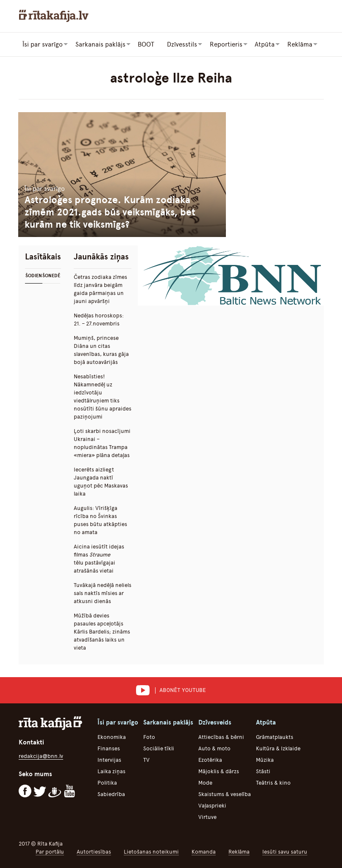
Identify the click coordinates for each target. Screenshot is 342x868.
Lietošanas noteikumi (151, 851)
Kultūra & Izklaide (278, 748)
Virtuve (207, 817)
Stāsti (263, 771)
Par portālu (50, 851)
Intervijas (109, 759)
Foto (149, 737)
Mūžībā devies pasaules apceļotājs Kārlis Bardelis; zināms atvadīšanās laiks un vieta (102, 631)
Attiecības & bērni (221, 737)
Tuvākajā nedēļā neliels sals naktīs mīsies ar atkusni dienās (103, 593)
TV (146, 759)
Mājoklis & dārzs (219, 771)
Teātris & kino (273, 782)
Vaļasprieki (212, 805)
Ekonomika (112, 737)
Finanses (109, 748)
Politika (107, 782)
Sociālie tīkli (159, 748)
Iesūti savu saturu (285, 851)
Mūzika (265, 759)
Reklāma (239, 851)
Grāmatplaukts (275, 737)
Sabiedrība (111, 794)
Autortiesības (94, 851)
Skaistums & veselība (225, 794)
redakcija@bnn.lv (41, 756)
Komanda (204, 851)
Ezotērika (210, 759)
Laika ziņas (111, 771)
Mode (205, 782)
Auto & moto (214, 748)
